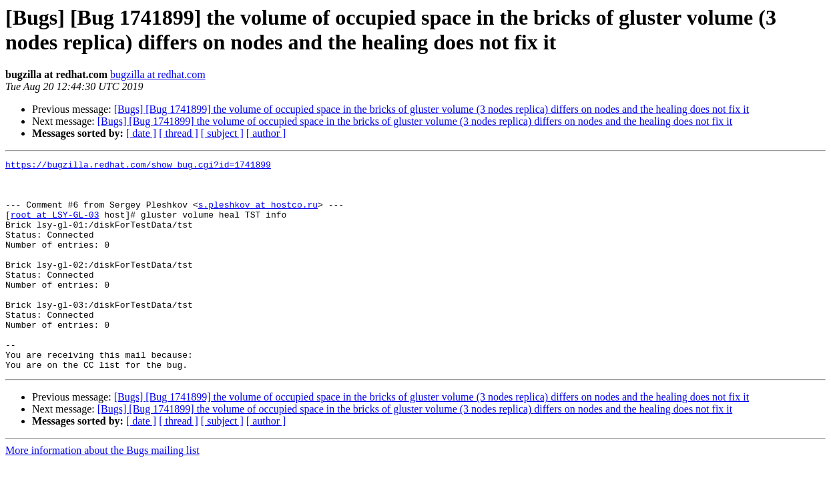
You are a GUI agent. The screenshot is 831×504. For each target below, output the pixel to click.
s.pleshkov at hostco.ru (258, 214)
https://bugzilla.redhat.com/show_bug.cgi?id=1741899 (138, 166)
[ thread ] (179, 133)
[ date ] (141, 133)
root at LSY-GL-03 (55, 226)
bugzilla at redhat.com (158, 74)
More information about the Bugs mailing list (102, 492)
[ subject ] (222, 133)
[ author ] (266, 133)
